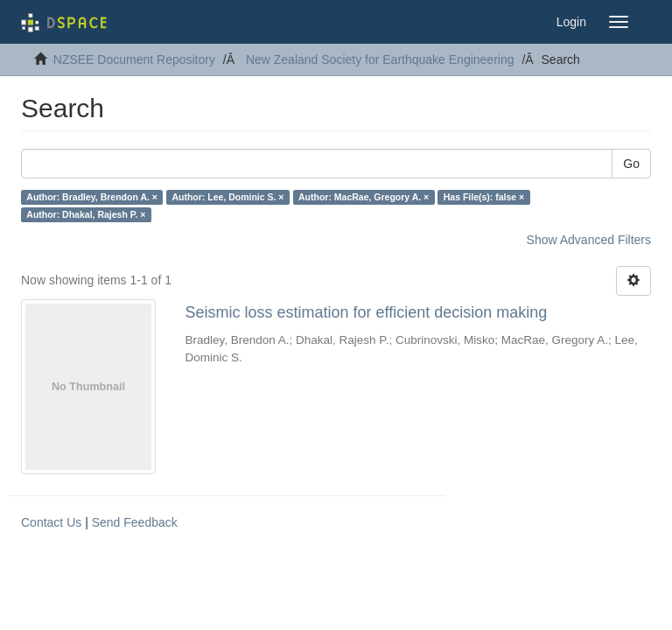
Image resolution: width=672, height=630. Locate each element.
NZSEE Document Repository (134, 59)
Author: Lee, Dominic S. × (227, 197)
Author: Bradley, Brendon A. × (92, 197)
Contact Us (51, 522)
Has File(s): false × (484, 197)
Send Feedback (135, 522)
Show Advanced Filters (589, 240)
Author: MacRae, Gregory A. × (364, 197)
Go (631, 164)
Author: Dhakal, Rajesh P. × (86, 214)
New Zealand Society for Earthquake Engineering (380, 59)
